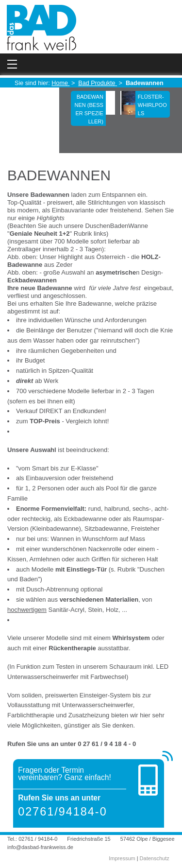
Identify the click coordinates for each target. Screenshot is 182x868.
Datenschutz (155, 858)
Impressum (122, 858)
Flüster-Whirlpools (152, 105)
